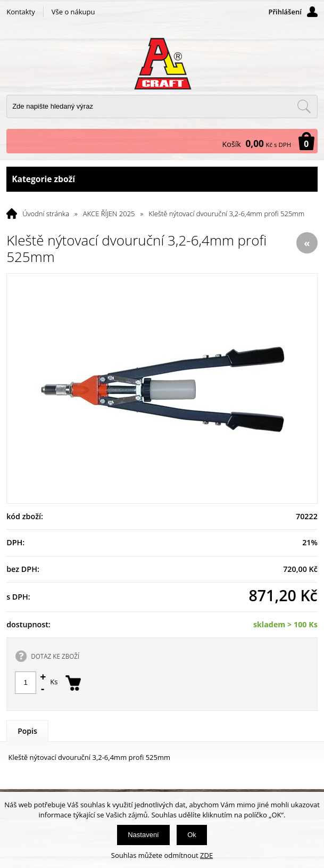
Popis (27, 731)
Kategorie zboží (162, 179)
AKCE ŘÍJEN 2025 (109, 214)
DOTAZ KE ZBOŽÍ (55, 656)
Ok (192, 835)
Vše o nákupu (73, 12)
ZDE (206, 855)
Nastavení (143, 835)
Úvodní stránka (46, 214)
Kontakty (21, 12)
